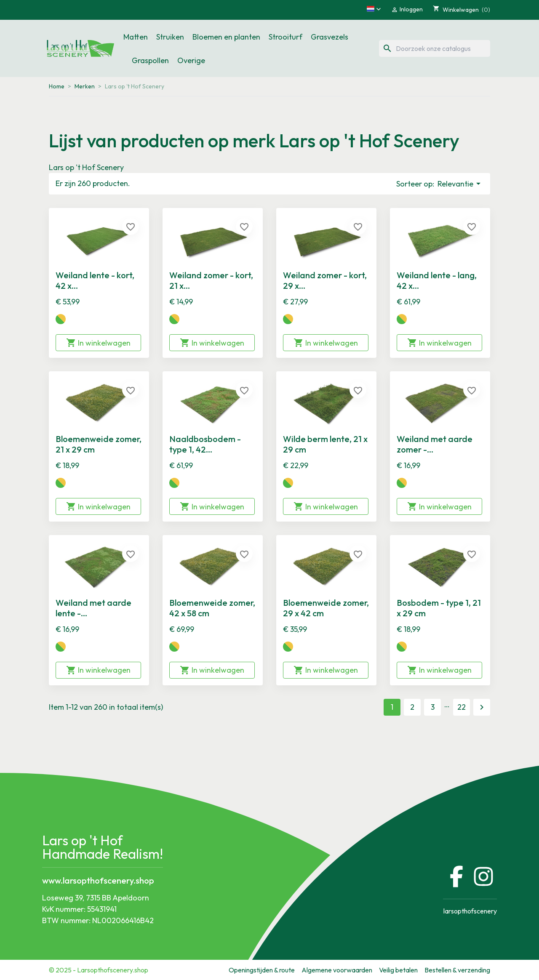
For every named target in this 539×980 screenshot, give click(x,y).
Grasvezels (330, 37)
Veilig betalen (398, 970)
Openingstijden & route (262, 970)
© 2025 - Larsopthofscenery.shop (99, 970)
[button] (374, 9)
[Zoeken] (435, 48)
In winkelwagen (98, 343)
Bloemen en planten (226, 37)
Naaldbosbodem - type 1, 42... (205, 444)
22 (462, 707)
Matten (136, 37)
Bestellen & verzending (457, 970)
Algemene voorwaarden (337, 970)
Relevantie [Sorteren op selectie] (460, 184)
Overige (191, 60)
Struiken (170, 37)
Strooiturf (286, 37)
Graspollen (150, 60)
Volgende (482, 707)
